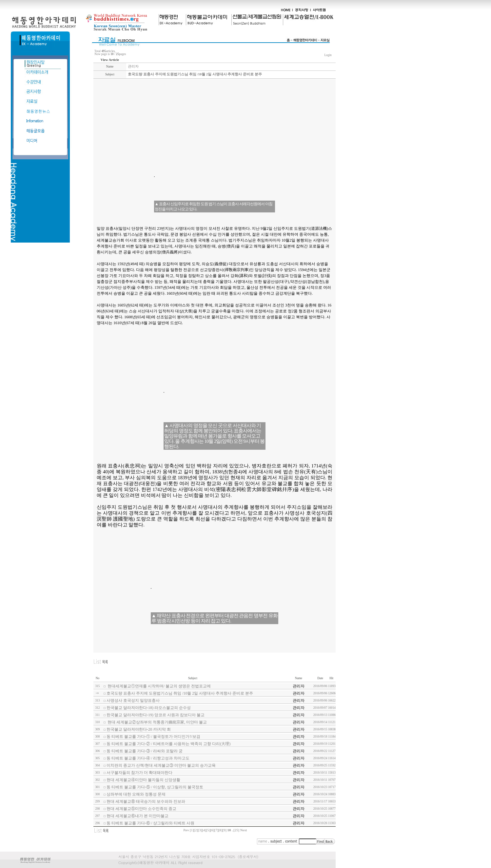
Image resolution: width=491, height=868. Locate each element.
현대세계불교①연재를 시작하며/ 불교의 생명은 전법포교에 (159, 686)
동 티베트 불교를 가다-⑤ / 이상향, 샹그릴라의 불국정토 (155, 787)
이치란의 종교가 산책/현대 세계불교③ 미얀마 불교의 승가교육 (161, 765)
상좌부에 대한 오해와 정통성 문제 (136, 794)
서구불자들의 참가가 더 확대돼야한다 (139, 773)
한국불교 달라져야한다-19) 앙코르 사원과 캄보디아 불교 (156, 715)
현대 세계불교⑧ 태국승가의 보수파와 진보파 (146, 801)
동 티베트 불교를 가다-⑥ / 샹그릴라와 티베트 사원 (150, 823)
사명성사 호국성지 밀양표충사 (133, 700)
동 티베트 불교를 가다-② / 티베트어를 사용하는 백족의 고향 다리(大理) (168, 744)
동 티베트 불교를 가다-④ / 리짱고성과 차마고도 (148, 758)
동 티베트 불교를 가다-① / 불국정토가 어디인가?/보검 (153, 737)
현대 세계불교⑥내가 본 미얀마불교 (137, 816)
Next (244, 830)
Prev (186, 830)
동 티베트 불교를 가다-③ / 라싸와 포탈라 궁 (145, 751)
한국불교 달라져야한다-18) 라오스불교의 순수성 (149, 708)
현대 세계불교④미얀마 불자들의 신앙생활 (143, 780)
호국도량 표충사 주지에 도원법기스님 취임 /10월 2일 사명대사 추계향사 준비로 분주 (180, 693)
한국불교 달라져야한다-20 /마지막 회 (139, 729)
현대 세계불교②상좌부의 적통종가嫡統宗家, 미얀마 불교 (157, 722)
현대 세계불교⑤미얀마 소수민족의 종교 (141, 809)
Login (328, 55)
